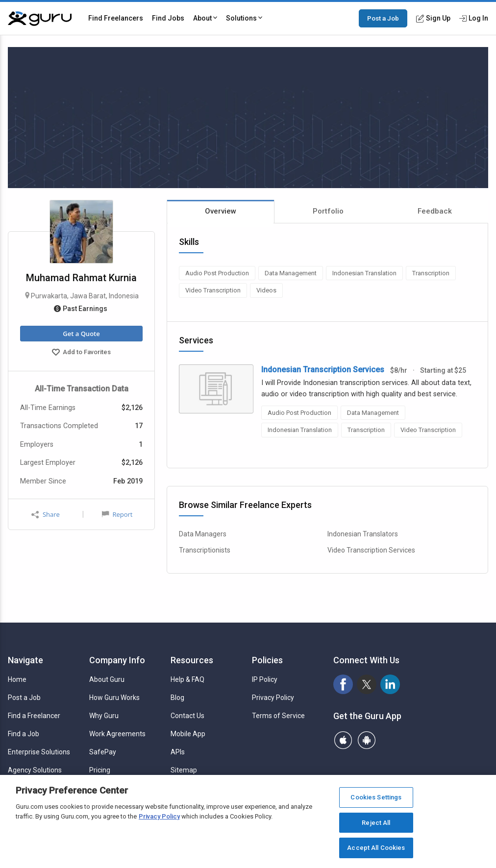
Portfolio (328, 211)
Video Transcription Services (371, 550)
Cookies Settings (376, 797)
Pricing (100, 770)
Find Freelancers (116, 18)
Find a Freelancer (34, 716)
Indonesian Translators (363, 534)
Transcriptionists (205, 550)
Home (17, 679)
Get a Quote (81, 334)
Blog (177, 698)
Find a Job (24, 734)
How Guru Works (114, 698)
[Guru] (40, 19)
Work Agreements (117, 734)
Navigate (25, 660)
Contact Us (187, 716)
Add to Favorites (81, 353)
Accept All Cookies (376, 848)
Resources (192, 660)
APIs (178, 752)
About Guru (107, 679)
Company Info (117, 660)
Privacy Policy (273, 698)
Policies (267, 660)
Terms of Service (278, 716)
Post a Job (383, 18)
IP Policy (265, 679)
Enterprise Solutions (39, 752)
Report (117, 514)
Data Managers (203, 534)
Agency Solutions (35, 770)
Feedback (435, 211)
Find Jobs (168, 18)
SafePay (103, 752)
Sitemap (184, 770)
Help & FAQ (187, 679)
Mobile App (188, 734)
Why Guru (104, 716)
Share (46, 515)
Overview (221, 211)
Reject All (376, 823)
